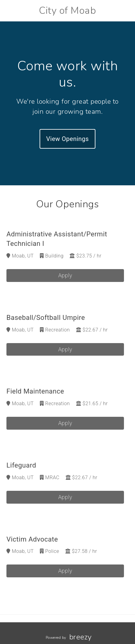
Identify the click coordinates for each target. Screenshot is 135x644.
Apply (65, 275)
